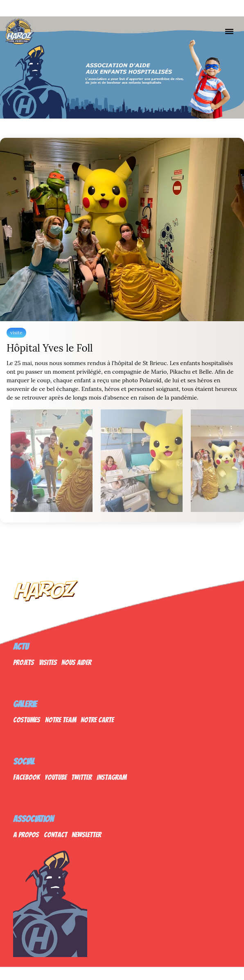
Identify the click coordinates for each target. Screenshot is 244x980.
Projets (24, 662)
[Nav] (229, 31)
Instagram (112, 777)
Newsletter (86, 835)
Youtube (56, 777)
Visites (48, 662)
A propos (26, 835)
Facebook (26, 777)
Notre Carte (97, 720)
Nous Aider (76, 662)
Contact (55, 835)
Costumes (27, 720)
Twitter (81, 777)
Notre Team (61, 720)
